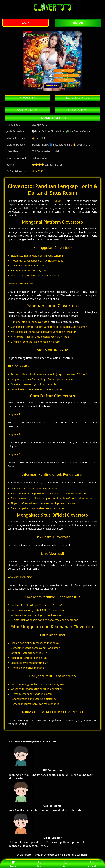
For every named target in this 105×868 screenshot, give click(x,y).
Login (66, 864)
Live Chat (92, 864)
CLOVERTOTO (58, 201)
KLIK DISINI (39, 171)
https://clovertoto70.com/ (66, 322)
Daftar (39, 864)
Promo (13, 864)
